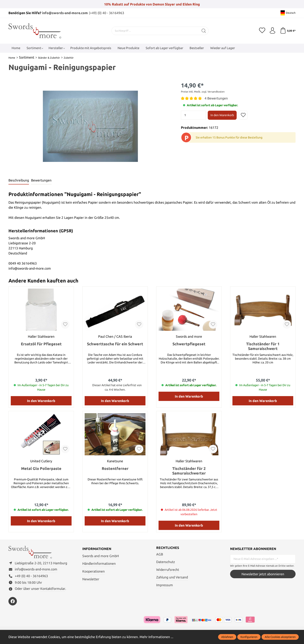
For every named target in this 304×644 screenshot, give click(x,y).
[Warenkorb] (288, 31)
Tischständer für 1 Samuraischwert (263, 346)
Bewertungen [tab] (41, 180)
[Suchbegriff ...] (155, 31)
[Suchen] (204, 31)
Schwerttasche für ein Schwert (115, 344)
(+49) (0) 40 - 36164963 (107, 13)
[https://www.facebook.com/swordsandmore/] (13, 601)
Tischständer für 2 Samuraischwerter (189, 471)
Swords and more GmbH (101, 556)
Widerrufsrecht (168, 570)
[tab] (19, 181)
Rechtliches (168, 548)
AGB (160, 554)
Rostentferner (115, 468)
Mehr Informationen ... (156, 637)
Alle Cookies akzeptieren (280, 637)
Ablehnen (227, 637)
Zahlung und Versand (172, 577)
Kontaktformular (53, 589)
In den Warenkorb (222, 115)
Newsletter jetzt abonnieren (263, 574)
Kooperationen (94, 571)
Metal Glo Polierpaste (41, 468)
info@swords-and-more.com (65, 13)
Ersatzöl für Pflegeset (41, 344)
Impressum (165, 585)
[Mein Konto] (272, 31)
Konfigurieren (249, 637)
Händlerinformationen (99, 563)
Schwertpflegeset (189, 344)
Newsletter (91, 579)
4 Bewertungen (216, 98)
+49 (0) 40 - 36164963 (31, 576)
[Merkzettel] (262, 31)
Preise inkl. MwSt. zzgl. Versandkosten (203, 92)
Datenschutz (166, 562)
